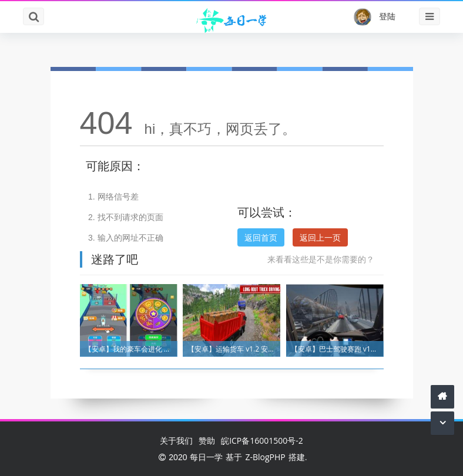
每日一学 (206, 457)
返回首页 (261, 237)
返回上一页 (320, 237)
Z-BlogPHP (265, 457)
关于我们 (176, 440)
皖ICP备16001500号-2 (262, 440)
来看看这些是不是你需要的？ (321, 259)
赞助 (207, 440)
